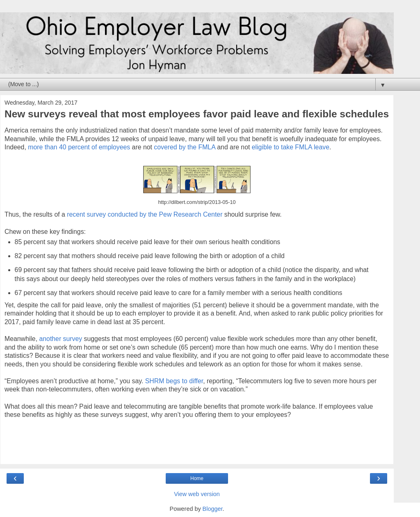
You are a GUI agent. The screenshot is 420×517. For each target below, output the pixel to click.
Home (197, 478)
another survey (60, 339)
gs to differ (188, 381)
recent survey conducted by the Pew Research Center (145, 214)
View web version (197, 494)
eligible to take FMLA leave (291, 147)
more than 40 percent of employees (79, 147)
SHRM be (159, 381)
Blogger (213, 509)
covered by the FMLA (185, 147)
